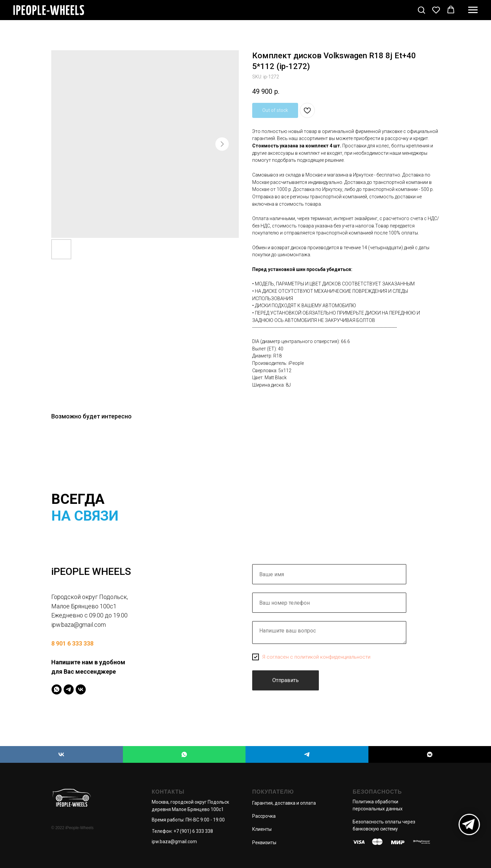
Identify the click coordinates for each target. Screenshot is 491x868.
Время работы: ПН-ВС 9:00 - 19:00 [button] (188, 820)
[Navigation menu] (473, 10)
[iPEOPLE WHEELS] (61, 754)
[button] (421, 10)
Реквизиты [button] (264, 843)
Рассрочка (264, 816)
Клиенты (262, 829)
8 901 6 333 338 (72, 643)
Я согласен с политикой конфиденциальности (316, 657)
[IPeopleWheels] (57, 689)
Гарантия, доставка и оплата (284, 803)
